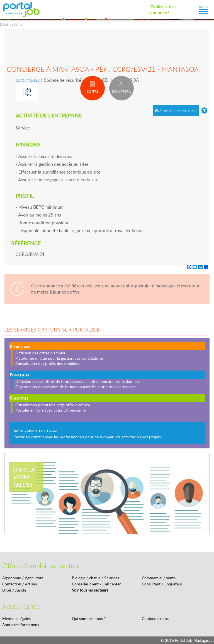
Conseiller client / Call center (96, 584)
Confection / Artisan (20, 584)
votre (163, 9)
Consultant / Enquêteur (162, 584)
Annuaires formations (21, 625)
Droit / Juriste (14, 590)
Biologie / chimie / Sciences (95, 578)
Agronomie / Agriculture (23, 578)
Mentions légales (16, 618)
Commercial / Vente (159, 578)
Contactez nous (155, 618)
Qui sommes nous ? (89, 618)
